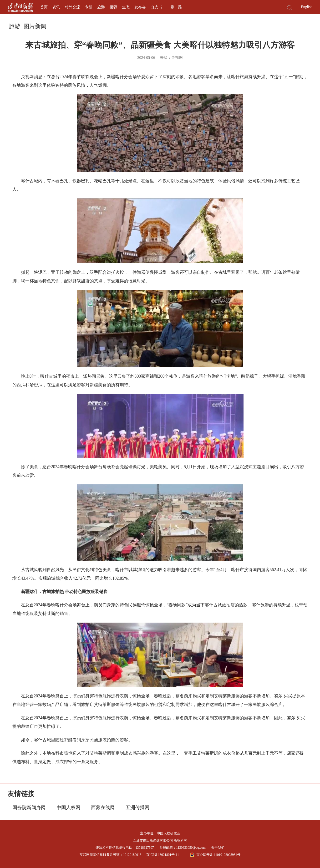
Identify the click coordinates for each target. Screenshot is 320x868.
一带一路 (174, 7)
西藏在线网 (103, 807)
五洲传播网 (137, 807)
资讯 (56, 7)
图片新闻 (35, 26)
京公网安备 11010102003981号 (215, 855)
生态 (126, 7)
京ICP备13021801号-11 (163, 855)
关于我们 (218, 848)
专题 (89, 7)
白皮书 (156, 7)
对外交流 (72, 7)
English (307, 7)
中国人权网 (68, 807)
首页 (44, 7)
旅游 (101, 7)
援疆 (113, 7)
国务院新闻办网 (29, 807)
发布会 (140, 7)
